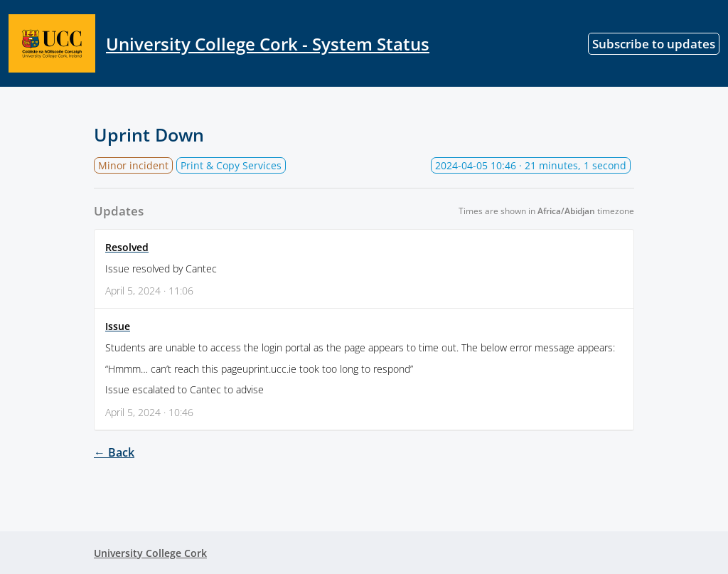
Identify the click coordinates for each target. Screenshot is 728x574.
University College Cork (150, 553)
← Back (114, 452)
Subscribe (654, 44)
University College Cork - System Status (219, 43)
